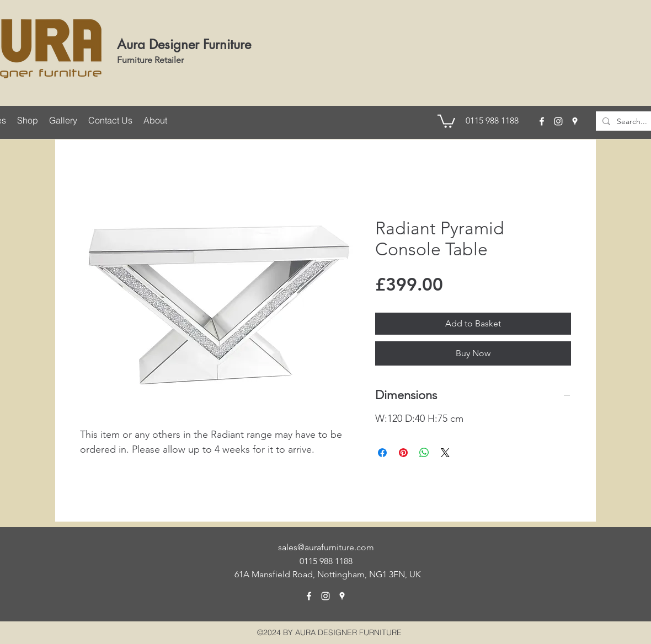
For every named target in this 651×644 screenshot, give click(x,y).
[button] (446, 120)
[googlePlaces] (575, 121)
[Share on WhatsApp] (424, 453)
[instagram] (558, 121)
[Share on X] (445, 453)
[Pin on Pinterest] (403, 453)
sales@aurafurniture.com (326, 547)
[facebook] (542, 121)
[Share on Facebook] (382, 453)
